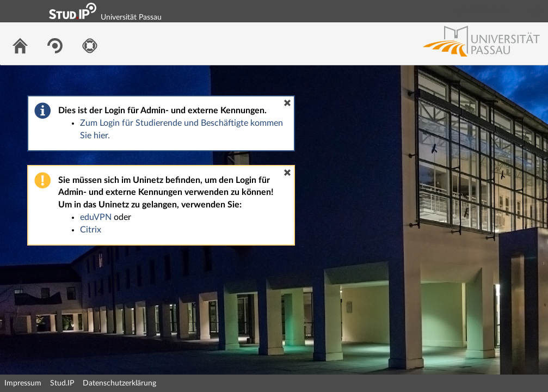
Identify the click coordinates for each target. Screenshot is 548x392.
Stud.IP (62, 383)
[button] (287, 103)
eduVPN (96, 217)
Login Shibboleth (479, 11)
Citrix (91, 230)
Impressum (23, 383)
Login (535, 11)
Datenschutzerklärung (119, 383)
